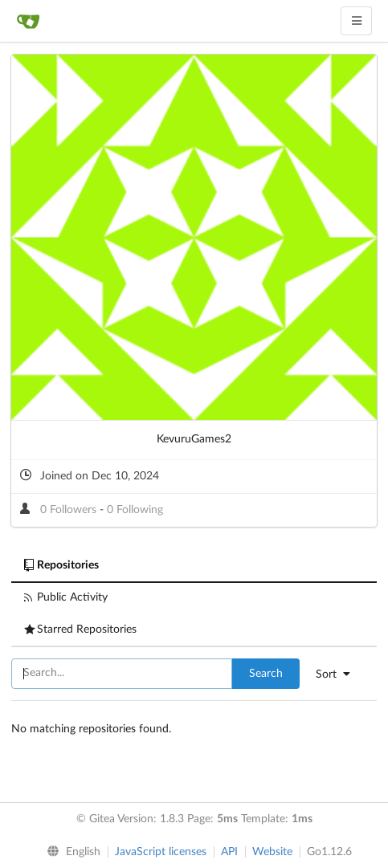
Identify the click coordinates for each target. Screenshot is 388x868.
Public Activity (66, 597)
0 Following (135, 510)
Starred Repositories (80, 630)
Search (266, 674)
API (229, 852)
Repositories (61, 565)
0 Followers (70, 510)
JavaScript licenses (161, 852)
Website (272, 852)
